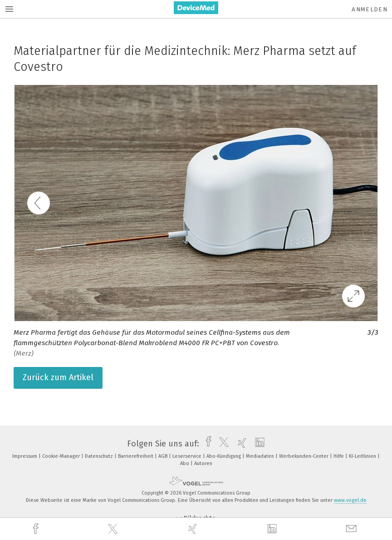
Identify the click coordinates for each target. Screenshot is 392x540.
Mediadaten (261, 456)
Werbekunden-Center (304, 456)
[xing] (194, 529)
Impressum (25, 456)
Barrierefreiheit (136, 456)
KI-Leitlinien (363, 456)
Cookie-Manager (62, 456)
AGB (164, 456)
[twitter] (114, 529)
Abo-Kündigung (224, 456)
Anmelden (370, 9)
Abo (185, 463)
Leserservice (188, 456)
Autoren (203, 463)
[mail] (353, 529)
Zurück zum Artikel (58, 377)
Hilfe (339, 456)
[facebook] (37, 529)
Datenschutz (100, 456)
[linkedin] (273, 529)
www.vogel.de (350, 500)
